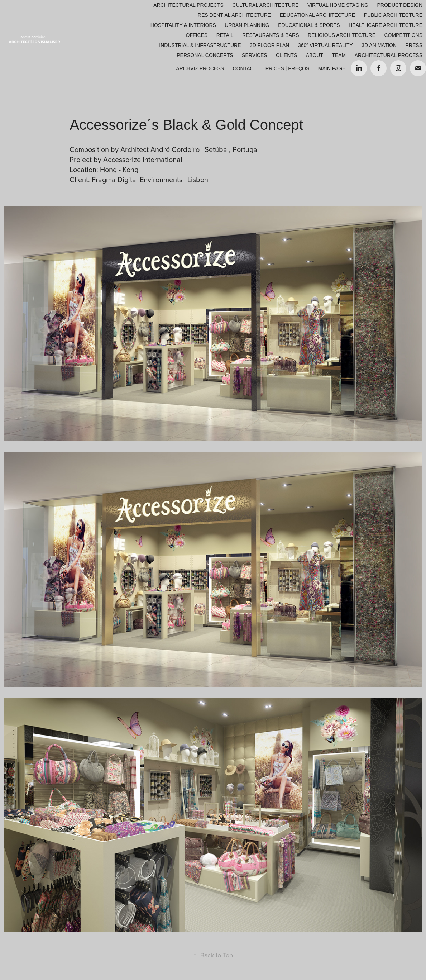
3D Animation (379, 45)
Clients (286, 55)
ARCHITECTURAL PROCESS (389, 55)
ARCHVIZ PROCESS (200, 68)
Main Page (332, 68)
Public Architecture (393, 15)
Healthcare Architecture (386, 25)
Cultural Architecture (265, 5)
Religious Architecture (342, 35)
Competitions (403, 35)
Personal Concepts (205, 55)
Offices (197, 35)
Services (255, 55)
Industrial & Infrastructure (200, 45)
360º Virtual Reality (326, 45)
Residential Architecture (234, 15)
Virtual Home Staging (338, 5)
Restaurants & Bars (271, 35)
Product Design (400, 5)
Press (414, 45)
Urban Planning (247, 25)
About (315, 55)
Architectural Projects (188, 5)
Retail (225, 35)
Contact (245, 68)
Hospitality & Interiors (183, 25)
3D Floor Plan (269, 45)
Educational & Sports (309, 25)
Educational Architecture (317, 15)
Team (339, 55)
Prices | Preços (288, 68)
